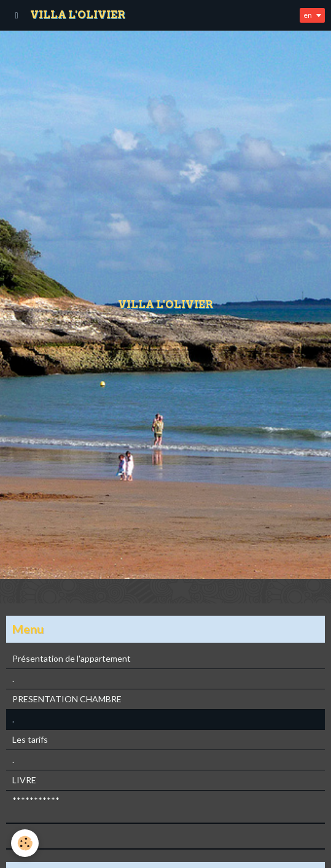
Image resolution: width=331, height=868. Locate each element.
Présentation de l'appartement (72, 658)
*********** (36, 800)
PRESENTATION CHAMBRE (67, 699)
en (308, 15)
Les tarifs (30, 739)
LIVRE (24, 780)
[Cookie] (25, 843)
